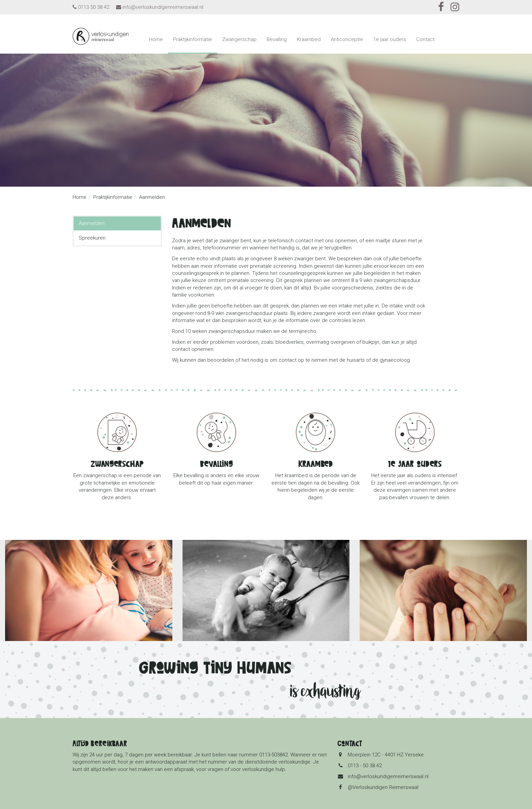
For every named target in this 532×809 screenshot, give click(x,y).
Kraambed (309, 39)
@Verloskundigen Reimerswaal (383, 787)
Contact (425, 39)
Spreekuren (92, 238)
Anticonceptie (347, 39)
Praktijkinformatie (193, 39)
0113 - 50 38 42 (365, 766)
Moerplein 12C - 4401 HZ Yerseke (386, 755)
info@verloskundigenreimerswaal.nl (163, 7)
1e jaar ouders (390, 39)
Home (156, 39)
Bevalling (277, 39)
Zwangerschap (239, 39)
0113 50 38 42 (94, 7)
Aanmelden (92, 223)
